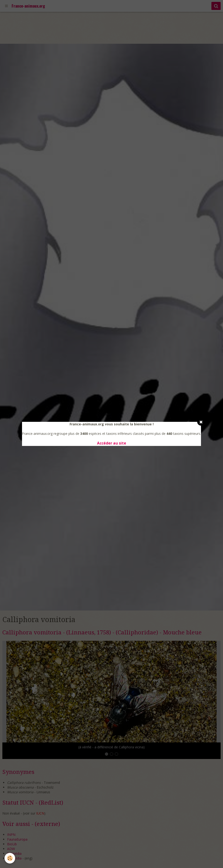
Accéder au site (112, 443)
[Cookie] (10, 858)
